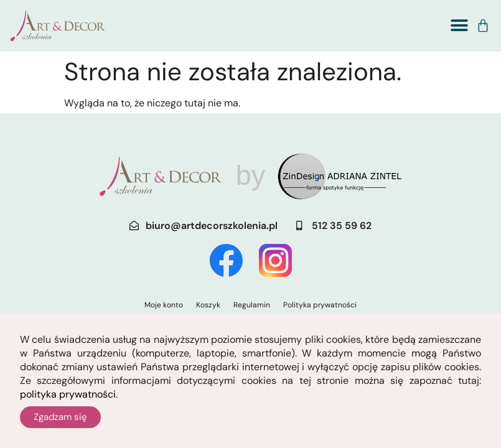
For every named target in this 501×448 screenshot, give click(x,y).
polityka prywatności (68, 400)
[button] (459, 26)
